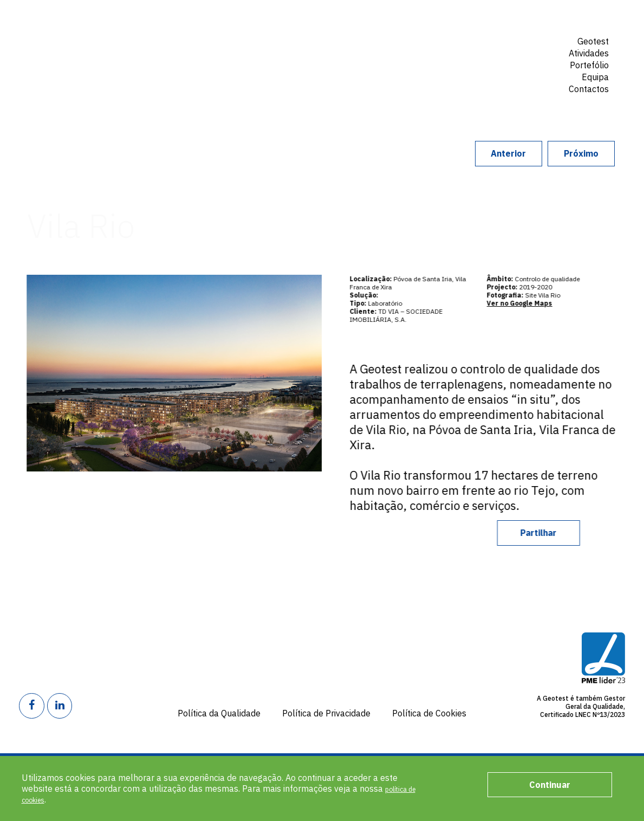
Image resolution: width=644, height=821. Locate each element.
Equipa (595, 77)
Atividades (589, 53)
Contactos (589, 89)
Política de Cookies (429, 713)
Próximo (563, 153)
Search (597, 107)
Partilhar (559, 533)
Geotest (105, 51)
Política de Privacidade (326, 713)
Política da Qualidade (219, 713)
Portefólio (589, 65)
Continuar (550, 785)
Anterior (453, 153)
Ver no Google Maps (529, 303)
